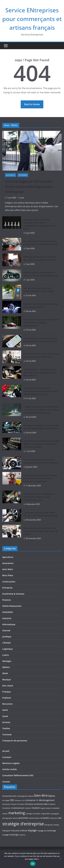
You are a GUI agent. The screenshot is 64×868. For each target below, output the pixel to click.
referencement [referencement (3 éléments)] (34, 818)
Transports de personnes (15, 741)
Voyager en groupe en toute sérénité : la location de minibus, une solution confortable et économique (41, 410)
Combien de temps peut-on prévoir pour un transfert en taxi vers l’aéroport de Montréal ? (40, 478)
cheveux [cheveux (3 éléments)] (18, 800)
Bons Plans (8, 575)
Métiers (6, 667)
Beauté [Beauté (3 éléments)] (31, 796)
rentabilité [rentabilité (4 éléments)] (45, 818)
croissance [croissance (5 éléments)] (30, 800)
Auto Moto (10, 175)
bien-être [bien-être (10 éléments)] (41, 795)
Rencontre (7, 704)
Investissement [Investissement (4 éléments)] (18, 808)
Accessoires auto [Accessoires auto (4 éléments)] (9, 796)
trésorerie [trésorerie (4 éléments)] (15, 831)
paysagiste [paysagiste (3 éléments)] (55, 814)
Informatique (9, 624)
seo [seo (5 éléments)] (60, 818)
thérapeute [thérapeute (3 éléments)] (49, 825)
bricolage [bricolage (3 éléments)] (6, 800)
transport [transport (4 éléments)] (6, 831)
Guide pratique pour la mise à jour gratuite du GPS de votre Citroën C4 (41, 340)
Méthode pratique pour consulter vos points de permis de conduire (40, 258)
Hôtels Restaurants (12, 606)
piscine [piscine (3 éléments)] (15, 818)
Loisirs (6, 655)
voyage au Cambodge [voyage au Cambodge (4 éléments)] (47, 831)
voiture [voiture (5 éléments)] (24, 830)
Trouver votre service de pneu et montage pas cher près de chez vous (41, 461)
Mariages (7, 661)
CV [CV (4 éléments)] (37, 800)
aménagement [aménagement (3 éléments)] (23, 796)
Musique (7, 680)
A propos (7, 757)
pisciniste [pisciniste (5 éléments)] (23, 818)
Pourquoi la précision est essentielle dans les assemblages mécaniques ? (41, 427)
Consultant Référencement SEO (18, 775)
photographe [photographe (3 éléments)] (7, 818)
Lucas (22, 198)
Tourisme (7, 734)
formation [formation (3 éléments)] (21, 804)
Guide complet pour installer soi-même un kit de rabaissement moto (41, 274)
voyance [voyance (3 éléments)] (22, 835)
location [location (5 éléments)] (36, 808)
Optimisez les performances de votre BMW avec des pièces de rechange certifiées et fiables (41, 444)
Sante (5, 710)
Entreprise (23, 175)
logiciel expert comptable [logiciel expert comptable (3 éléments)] (50, 808)
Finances (7, 600)
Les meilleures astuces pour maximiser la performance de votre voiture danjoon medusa (41, 391)
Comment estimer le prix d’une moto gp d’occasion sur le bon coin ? (41, 355)
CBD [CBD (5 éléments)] (12, 800)
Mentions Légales (11, 763)
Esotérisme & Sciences (13, 594)
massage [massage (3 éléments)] (29, 814)
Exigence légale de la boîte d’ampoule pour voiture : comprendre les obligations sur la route (40, 224)
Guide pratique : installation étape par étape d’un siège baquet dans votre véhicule (40, 372)
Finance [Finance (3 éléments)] (14, 804)
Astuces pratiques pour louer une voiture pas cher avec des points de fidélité (41, 531)
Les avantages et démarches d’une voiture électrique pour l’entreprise (29, 186)
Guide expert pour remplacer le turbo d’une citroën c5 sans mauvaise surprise (39, 497)
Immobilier (8, 612)
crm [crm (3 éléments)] (23, 800)
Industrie (7, 618)
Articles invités (10, 769)
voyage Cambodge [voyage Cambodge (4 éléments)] (10, 835)
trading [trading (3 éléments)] (56, 825)
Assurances (8, 563)
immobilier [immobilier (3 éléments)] (6, 808)
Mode (5, 673)
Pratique (7, 692)
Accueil (6, 751)
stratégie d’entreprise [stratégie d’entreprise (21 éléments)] (23, 824)
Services (6, 722)
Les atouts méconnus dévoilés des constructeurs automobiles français (41, 243)
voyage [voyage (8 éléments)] (32, 830)
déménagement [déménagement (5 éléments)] (47, 800)
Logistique (8, 649)
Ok (33, 864)
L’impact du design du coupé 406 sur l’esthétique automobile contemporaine (41, 323)
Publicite (7, 698)
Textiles (6, 728)
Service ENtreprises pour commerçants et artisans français (32, 19)
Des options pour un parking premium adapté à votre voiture (39, 290)
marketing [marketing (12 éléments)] (17, 813)
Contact (6, 782)
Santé (5, 716)
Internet (6, 630)
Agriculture (8, 557)
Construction (9, 582)
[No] (60, 859)
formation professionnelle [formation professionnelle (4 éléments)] (36, 804)
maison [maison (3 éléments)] (5, 814)
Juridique (7, 637)
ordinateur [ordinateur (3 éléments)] (36, 814)
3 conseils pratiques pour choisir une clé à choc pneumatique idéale (40, 514)
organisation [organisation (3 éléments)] (46, 814)
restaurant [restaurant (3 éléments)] (54, 818)
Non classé (8, 686)
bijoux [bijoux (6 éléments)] (52, 796)
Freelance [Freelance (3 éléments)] (52, 804)
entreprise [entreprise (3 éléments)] (6, 804)
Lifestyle (7, 643)
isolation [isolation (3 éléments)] (28, 808)
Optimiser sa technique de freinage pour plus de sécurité (41, 305)
